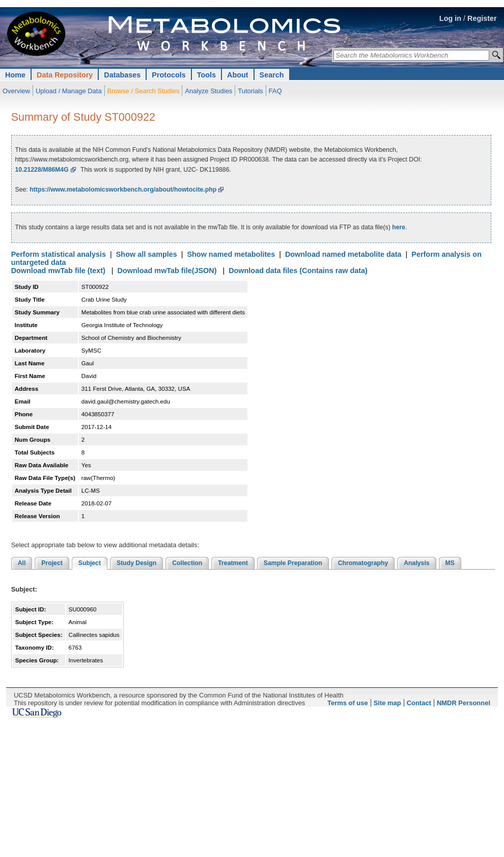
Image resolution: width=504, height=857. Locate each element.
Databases (122, 75)
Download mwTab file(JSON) (167, 271)
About (238, 75)
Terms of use (348, 703)
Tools (206, 75)
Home (15, 75)
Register (482, 18)
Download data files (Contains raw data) (298, 271)
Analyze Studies (208, 91)
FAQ (275, 91)
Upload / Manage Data (69, 91)
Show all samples (147, 254)
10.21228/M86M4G (41, 170)
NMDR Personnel (464, 703)
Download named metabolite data (343, 254)
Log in (450, 18)
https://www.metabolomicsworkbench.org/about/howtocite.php (123, 190)
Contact (419, 703)
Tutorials (250, 91)
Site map (387, 703)
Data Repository (65, 75)
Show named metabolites (231, 254)
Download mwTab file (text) (58, 271)
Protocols (169, 75)
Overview (16, 91)
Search (272, 75)
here (399, 227)
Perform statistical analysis (59, 254)
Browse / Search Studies (144, 91)
